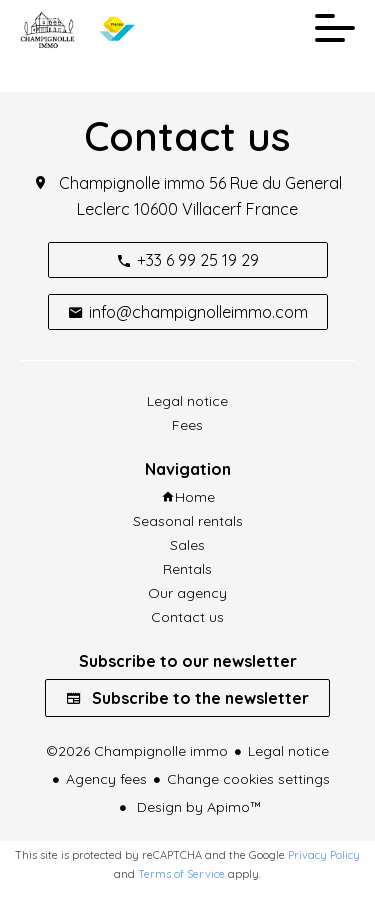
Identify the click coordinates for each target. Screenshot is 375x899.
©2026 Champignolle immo (137, 751)
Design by (197, 807)
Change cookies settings (248, 779)
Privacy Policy (324, 855)
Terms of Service (181, 874)
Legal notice (288, 751)
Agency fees (106, 779)
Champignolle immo (132, 183)
